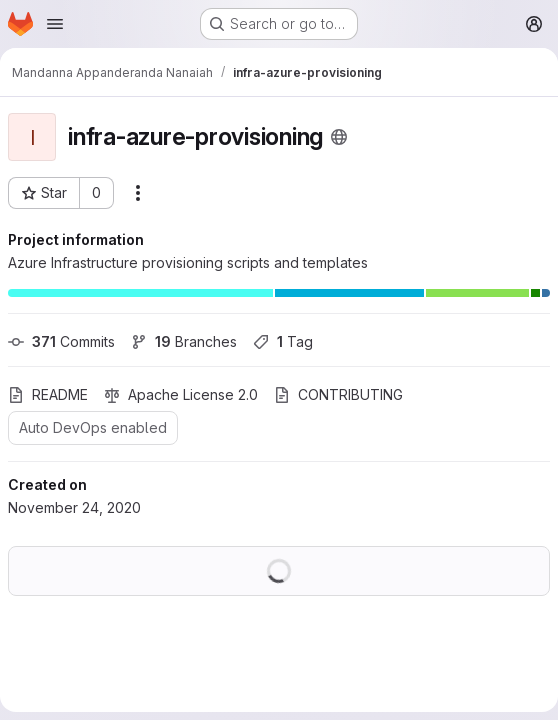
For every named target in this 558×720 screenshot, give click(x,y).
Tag (283, 341)
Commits (61, 341)
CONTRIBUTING (338, 394)
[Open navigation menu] (55, 24)
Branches (184, 341)
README (48, 394)
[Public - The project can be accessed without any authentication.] (339, 137)
